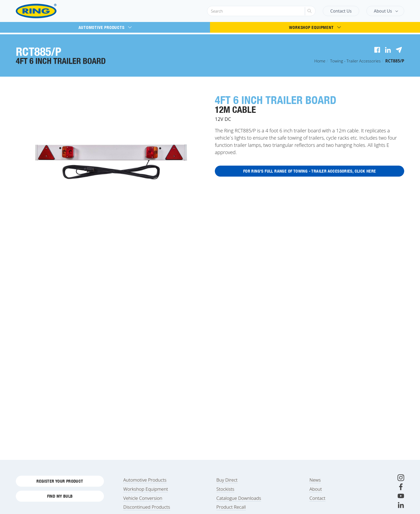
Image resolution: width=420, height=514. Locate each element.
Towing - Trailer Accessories (355, 61)
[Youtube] (401, 497)
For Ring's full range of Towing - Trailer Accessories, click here (310, 172)
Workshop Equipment (315, 27)
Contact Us (341, 11)
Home (320, 61)
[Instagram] (401, 479)
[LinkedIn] (401, 506)
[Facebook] (401, 488)
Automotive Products (105, 27)
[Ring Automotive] (49, 11)
